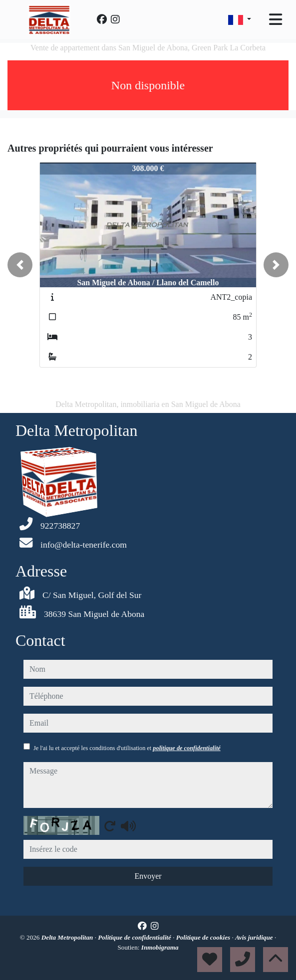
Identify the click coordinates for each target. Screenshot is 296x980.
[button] (20, 265)
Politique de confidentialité (135, 937)
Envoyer (148, 876)
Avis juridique (255, 937)
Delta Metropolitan (68, 937)
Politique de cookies (204, 937)
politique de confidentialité (186, 748)
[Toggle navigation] (276, 19)
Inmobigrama (160, 947)
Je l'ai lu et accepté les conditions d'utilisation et (127, 748)
